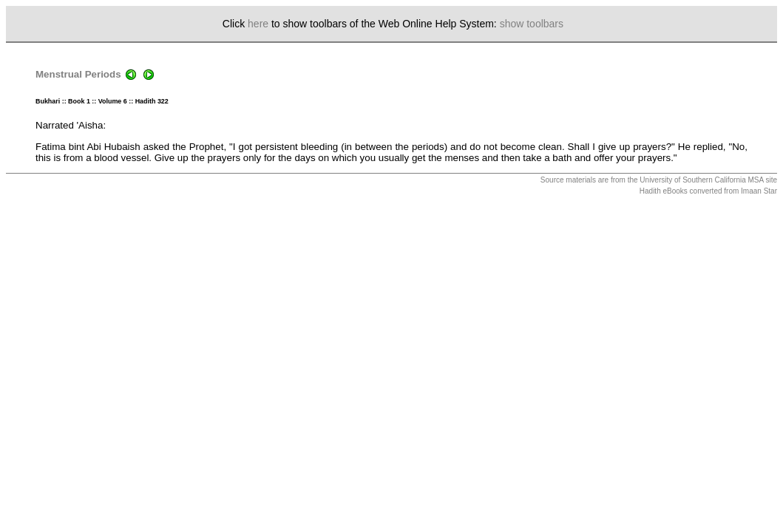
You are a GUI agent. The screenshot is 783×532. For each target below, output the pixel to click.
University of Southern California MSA (701, 180)
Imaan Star (759, 191)
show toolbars (532, 24)
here (258, 24)
